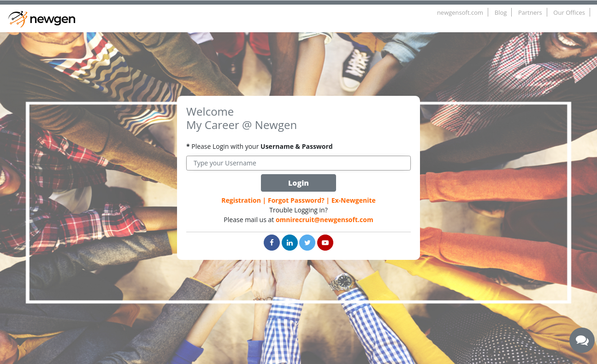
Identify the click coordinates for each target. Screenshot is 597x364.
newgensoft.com (460, 12)
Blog (501, 12)
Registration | (244, 200)
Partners (530, 12)
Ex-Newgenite (354, 200)
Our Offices (569, 12)
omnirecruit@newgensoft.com (325, 220)
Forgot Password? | (299, 200)
